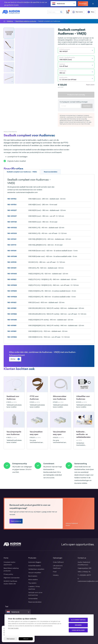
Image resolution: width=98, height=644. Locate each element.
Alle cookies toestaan (79, 620)
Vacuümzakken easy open (36, 433)
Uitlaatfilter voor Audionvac (83, 398)
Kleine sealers (33, 580)
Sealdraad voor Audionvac (13, 398)
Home (6, 558)
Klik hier (15, 359)
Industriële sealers (34, 566)
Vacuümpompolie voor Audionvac (14, 433)
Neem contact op (16, 521)
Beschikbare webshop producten (26, 21)
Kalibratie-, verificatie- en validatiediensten (83, 434)
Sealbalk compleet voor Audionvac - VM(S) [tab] (22, 172)
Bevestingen (83, 4)
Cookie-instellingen (79, 630)
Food (55, 572)
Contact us (82, 558)
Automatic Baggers (35, 562)
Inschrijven (87, 106)
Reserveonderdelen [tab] (51, 172)
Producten (32, 558)
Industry (56, 575)
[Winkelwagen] (66, 13)
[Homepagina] (4, 21)
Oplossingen (58, 558)
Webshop (10, 21)
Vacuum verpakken (35, 573)
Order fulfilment (58, 562)
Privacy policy (8, 574)
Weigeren (79, 625)
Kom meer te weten (13, 628)
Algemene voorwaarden (12, 578)
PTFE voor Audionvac (34, 398)
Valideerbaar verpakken (36, 569)
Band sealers (33, 576)
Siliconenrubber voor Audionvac (60, 398)
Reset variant (90, 85)
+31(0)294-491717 (85, 575)
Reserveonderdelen (35, 602)
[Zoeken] (60, 13)
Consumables (33, 599)
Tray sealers (32, 583)
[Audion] (12, 13)
